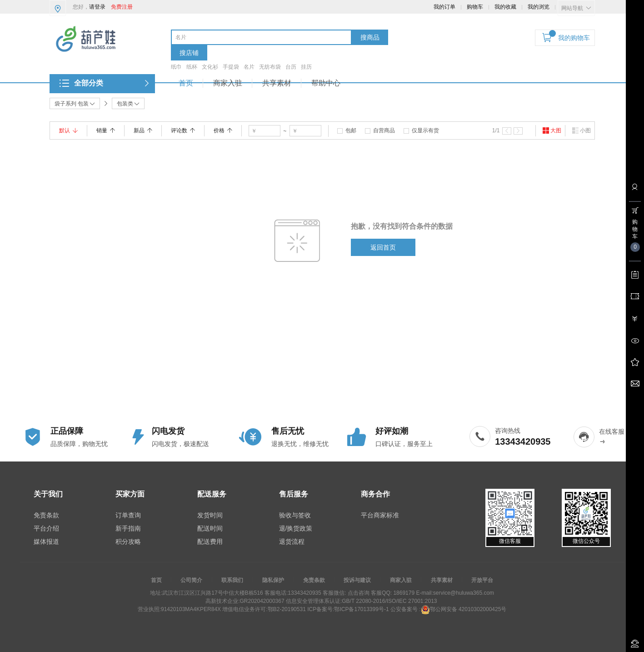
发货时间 (210, 515)
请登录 (97, 7)
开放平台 (482, 580)
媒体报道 (46, 542)
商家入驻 (228, 83)
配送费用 (210, 542)
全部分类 (89, 83)
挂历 (306, 67)
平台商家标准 (380, 515)
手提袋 (231, 67)
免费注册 (122, 7)
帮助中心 (326, 83)
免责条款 (46, 515)
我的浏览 (539, 7)
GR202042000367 (262, 601)
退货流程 (292, 542)
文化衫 (210, 67)
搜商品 (370, 37)
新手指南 (128, 528)
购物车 (475, 7)
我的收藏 (505, 7)
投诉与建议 (357, 580)
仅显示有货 (425, 130)
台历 (291, 67)
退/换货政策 (296, 528)
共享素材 (277, 83)
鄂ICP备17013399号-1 (361, 609)
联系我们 (232, 580)
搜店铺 (189, 53)
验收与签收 (295, 515)
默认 (68, 130)
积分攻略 (128, 542)
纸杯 (192, 67)
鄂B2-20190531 (287, 609)
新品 (143, 130)
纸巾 (176, 67)
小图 (581, 130)
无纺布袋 (270, 67)
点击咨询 (357, 593)
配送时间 (210, 528)
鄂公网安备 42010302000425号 (464, 609)
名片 (249, 67)
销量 (106, 130)
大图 (552, 130)
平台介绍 (46, 528)
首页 (186, 83)
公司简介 (191, 580)
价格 (223, 130)
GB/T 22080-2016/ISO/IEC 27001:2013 (389, 601)
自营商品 (384, 130)
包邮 (351, 130)
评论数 (183, 130)
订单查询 (128, 515)
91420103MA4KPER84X (191, 609)
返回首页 (383, 247)
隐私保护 (273, 580)
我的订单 (444, 7)
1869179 (403, 593)
